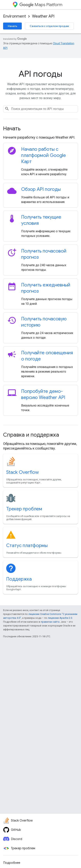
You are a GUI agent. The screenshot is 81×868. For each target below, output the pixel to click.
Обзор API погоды (41, 189)
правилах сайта (50, 622)
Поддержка (19, 579)
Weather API (43, 16)
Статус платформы (27, 546)
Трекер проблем (24, 509)
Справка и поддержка (31, 435)
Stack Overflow (23, 472)
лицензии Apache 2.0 (60, 618)
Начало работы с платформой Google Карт (44, 155)
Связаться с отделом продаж (49, 26)
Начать (12, 26)
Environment (14, 16)
